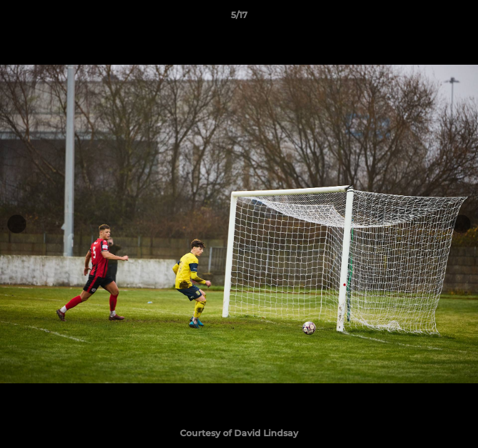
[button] (463, 18)
